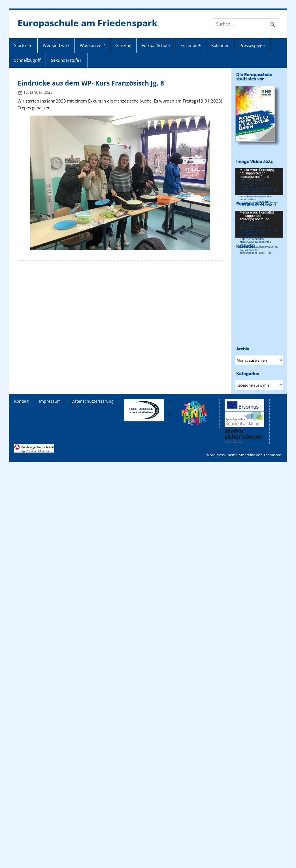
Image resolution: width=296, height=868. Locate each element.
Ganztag (123, 45)
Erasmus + (191, 45)
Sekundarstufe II (67, 60)
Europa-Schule (156, 45)
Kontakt (21, 401)
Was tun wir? (92, 45)
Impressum (50, 401)
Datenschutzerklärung (92, 401)
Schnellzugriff (27, 60)
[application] (259, 182)
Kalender (220, 45)
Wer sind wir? (56, 45)
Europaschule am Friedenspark (88, 23)
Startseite (23, 45)
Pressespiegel (253, 45)
